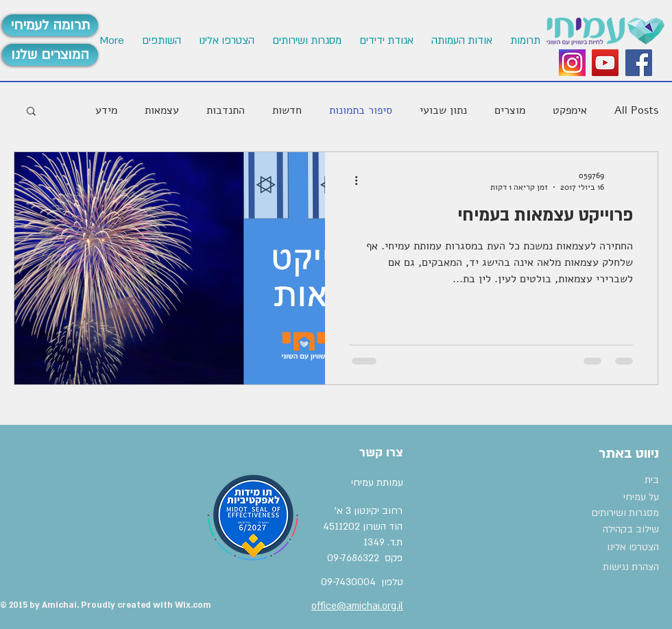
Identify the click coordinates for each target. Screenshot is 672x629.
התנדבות (226, 110)
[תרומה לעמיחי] (50, 25)
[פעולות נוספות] (351, 181)
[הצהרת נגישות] (625, 567)
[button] (226, 41)
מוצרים (510, 110)
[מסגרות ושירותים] (624, 513)
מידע (106, 110)
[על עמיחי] (615, 497)
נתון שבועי (443, 110)
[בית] (624, 480)
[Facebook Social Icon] (639, 63)
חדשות (287, 110)
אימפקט (570, 110)
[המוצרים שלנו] (50, 55)
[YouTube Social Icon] (605, 63)
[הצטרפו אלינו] (625, 547)
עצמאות (162, 110)
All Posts (636, 110)
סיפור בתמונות (361, 110)
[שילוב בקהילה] (621, 530)
